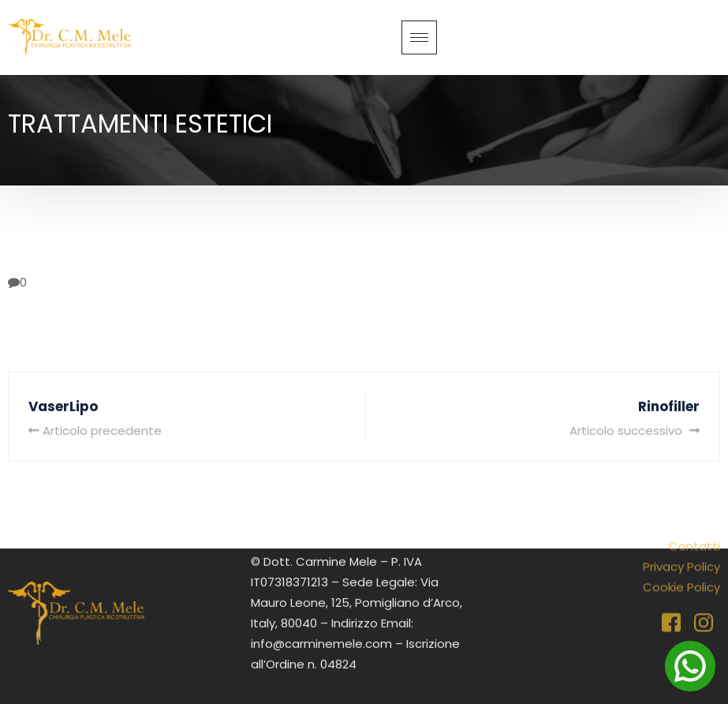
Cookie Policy (681, 566)
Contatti (694, 525)
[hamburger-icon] (419, 37)
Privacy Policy (681, 546)
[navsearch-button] (709, 34)
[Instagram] (704, 603)
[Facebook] (671, 603)
